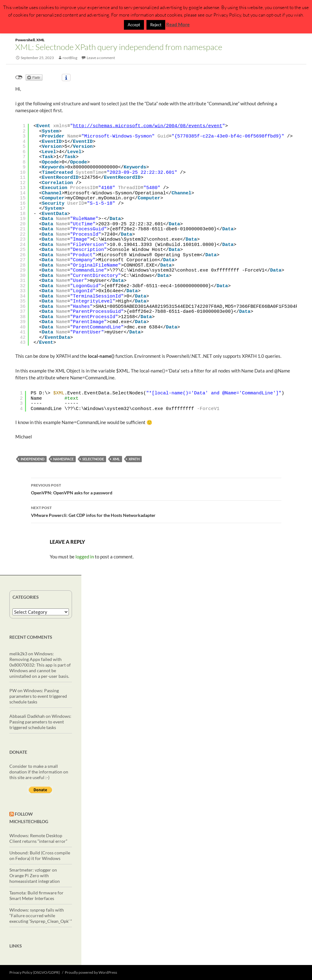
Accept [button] (134, 25)
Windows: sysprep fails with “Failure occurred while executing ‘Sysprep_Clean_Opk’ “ (41, 915)
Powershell (25, 40)
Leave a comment (101, 58)
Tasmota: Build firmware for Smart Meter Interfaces (36, 895)
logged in (85, 557)
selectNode (93, 459)
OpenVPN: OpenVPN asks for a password (156, 488)
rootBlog (70, 58)
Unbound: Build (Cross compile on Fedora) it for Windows (40, 855)
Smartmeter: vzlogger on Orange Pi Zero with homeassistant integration (35, 875)
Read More (178, 24)
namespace (63, 459)
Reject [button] (156, 25)
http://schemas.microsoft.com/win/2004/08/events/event (148, 126)
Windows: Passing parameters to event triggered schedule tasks (38, 696)
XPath (134, 459)
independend (33, 459)
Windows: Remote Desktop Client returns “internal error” (38, 838)
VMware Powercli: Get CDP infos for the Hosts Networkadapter (156, 511)
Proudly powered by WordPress (91, 972)
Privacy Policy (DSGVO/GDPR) (35, 972)
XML (40, 40)
